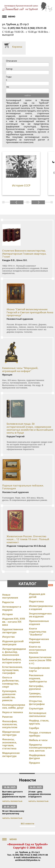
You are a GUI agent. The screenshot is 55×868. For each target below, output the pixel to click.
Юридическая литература (11, 733)
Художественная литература (13, 631)
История (7, 614)
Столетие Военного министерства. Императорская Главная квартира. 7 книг (24, 254)
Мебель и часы (38, 740)
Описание (11, 61)
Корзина (17, 47)
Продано (34, 763)
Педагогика (36, 601)
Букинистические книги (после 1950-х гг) (40, 660)
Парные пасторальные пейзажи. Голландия (23, 487)
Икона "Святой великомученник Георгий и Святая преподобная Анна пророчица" (30, 312)
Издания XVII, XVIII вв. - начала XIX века (14, 622)
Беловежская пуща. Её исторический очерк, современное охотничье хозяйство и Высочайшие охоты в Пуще (30, 428)
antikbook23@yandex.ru (28, 860)
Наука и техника (13, 712)
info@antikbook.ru (31, 857)
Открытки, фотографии (37, 703)
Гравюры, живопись (35, 695)
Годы (9, 77)
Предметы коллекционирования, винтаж (40, 748)
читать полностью (12, 801)
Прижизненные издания (39, 623)
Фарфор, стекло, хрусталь (39, 722)
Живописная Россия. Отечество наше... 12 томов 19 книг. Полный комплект (28, 539)
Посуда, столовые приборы (40, 734)
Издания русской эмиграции (13, 643)
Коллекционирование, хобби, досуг (14, 706)
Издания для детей (37, 596)
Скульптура (36, 708)
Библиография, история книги (12, 661)
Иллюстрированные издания (41, 607)
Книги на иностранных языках (37, 650)
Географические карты (39, 669)
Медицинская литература (11, 755)
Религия (7, 717)
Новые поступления (10, 596)
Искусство (8, 637)
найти (28, 95)
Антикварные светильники (38, 715)
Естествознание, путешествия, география (12, 670)
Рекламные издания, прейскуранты (38, 678)
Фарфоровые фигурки (37, 757)
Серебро (34, 728)
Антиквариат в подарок (12, 608)
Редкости (8, 602)
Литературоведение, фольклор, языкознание (14, 652)
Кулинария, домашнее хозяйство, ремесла (9, 696)
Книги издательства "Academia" (38, 632)
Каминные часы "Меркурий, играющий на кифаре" (20, 369)
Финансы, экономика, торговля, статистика (10, 744)
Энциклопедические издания (40, 615)
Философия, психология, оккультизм (10, 724)
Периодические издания (39, 641)
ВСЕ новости (27, 824)
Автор (9, 69)
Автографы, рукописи (36, 687)
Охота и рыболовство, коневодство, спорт (11, 682)
